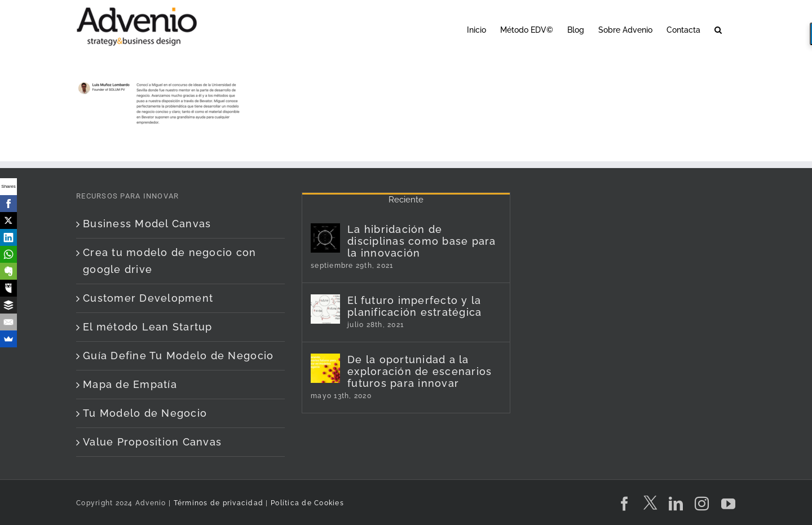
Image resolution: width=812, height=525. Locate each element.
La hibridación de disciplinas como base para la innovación (422, 241)
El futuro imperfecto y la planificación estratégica (415, 306)
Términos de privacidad (217, 503)
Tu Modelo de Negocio (145, 413)
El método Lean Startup (148, 327)
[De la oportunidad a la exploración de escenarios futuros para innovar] (325, 368)
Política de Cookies (307, 503)
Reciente (406, 200)
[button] (718, 29)
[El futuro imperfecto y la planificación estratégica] (325, 309)
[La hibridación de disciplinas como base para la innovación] (325, 238)
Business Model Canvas (147, 224)
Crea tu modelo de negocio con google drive (170, 261)
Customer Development (148, 298)
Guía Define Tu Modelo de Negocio (178, 356)
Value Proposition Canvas (152, 442)
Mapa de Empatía (130, 384)
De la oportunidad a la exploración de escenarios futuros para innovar (420, 371)
